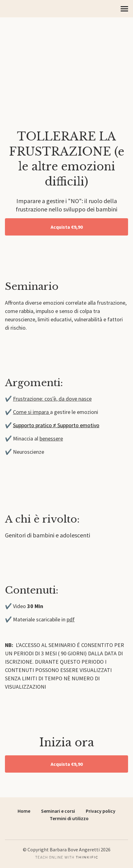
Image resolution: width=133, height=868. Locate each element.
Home (24, 811)
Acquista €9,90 (67, 227)
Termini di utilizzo (69, 818)
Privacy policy (101, 811)
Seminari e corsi (58, 811)
